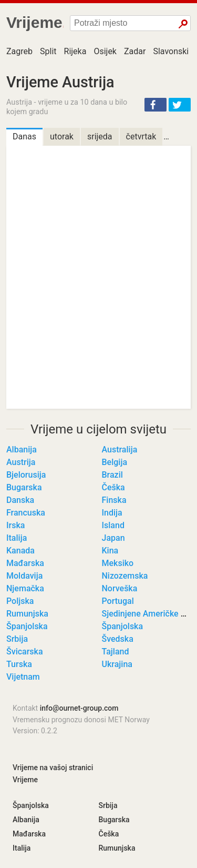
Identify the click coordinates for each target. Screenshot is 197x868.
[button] (155, 105)
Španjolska (27, 626)
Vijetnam (23, 677)
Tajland (116, 652)
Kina (110, 551)
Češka (113, 487)
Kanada (20, 551)
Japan (113, 538)
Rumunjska (27, 614)
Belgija (115, 462)
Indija (112, 513)
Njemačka (25, 588)
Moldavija (24, 576)
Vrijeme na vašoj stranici (53, 768)
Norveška (120, 588)
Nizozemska (125, 576)
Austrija (21, 462)
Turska (19, 664)
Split (48, 51)
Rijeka (75, 51)
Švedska (118, 639)
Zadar (135, 51)
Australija (120, 450)
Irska (15, 525)
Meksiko (118, 563)
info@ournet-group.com (79, 708)
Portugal (118, 601)
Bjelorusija (26, 475)
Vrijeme (25, 780)
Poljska (20, 601)
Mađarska (25, 563)
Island (113, 525)
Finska (114, 500)
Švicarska (25, 652)
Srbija (17, 639)
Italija (17, 538)
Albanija (22, 450)
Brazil (112, 475)
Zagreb (19, 51)
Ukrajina (117, 664)
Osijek (105, 51)
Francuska (26, 513)
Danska (20, 500)
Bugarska (24, 487)
